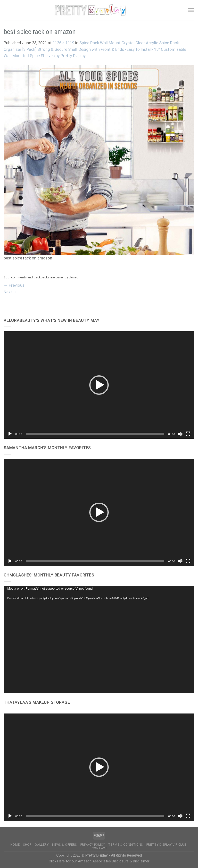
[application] (99, 385)
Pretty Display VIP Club (166, 845)
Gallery (42, 845)
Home (15, 845)
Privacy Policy (93, 845)
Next (10, 292)
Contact (99, 848)
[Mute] (180, 434)
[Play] (10, 434)
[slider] (95, 434)
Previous (14, 285)
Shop (27, 845)
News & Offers (65, 845)
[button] (99, 385)
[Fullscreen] (188, 434)
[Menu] (191, 10)
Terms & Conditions (125, 845)
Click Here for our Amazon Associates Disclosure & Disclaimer (99, 861)
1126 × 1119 (63, 43)
